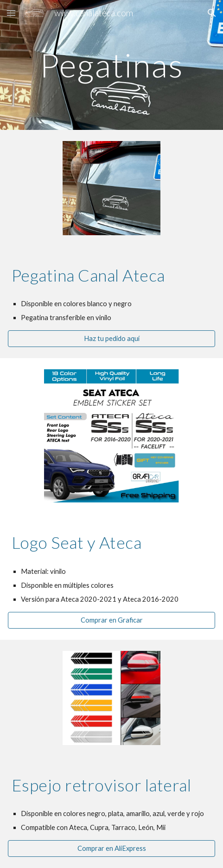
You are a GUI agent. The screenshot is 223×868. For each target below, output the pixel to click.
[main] (111, 65)
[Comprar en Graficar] (111, 620)
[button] (11, 13)
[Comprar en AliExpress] (111, 849)
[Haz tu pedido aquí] (111, 339)
